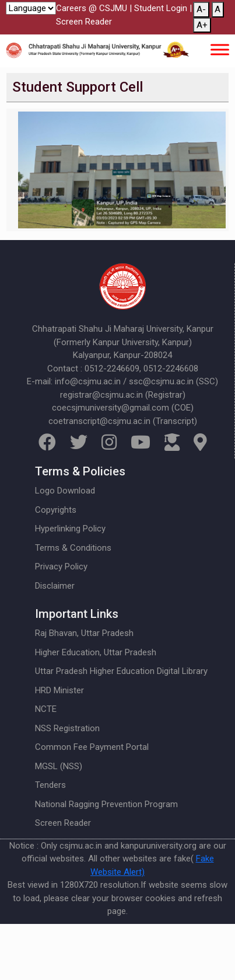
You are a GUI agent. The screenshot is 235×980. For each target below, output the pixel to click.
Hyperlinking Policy (70, 529)
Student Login (161, 8)
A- (201, 9)
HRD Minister (59, 690)
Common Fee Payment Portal (92, 747)
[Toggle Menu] (220, 49)
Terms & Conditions (73, 548)
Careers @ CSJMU (92, 8)
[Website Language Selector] (31, 8)
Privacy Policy (61, 567)
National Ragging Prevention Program (106, 804)
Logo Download (65, 491)
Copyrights (56, 510)
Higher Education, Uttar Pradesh (96, 652)
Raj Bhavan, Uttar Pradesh (84, 633)
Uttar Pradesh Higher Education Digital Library (121, 671)
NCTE (46, 709)
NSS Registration (67, 728)
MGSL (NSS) (59, 766)
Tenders (50, 785)
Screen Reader (84, 22)
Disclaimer (55, 586)
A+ (202, 25)
